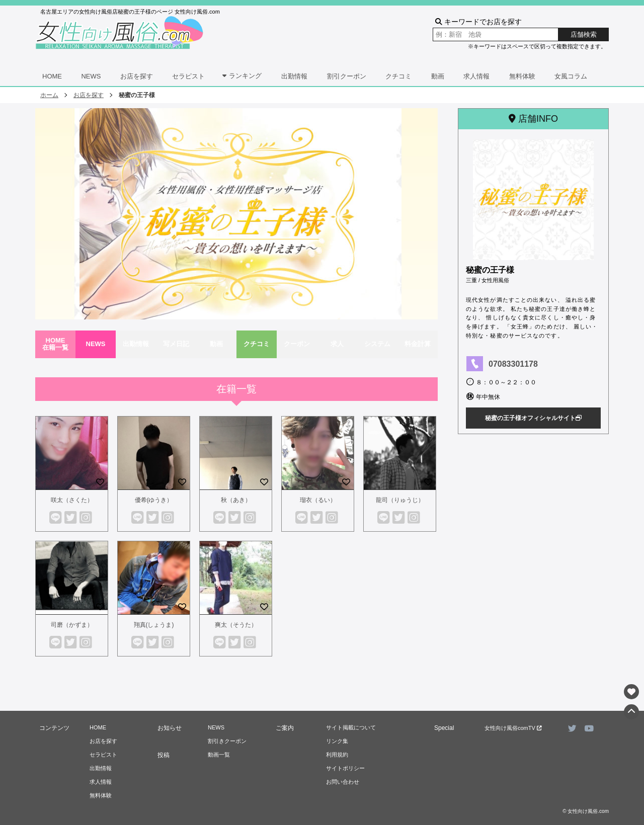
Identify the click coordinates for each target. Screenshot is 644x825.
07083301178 (513, 364)
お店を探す (137, 76)
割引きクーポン (227, 741)
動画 (438, 76)
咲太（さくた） (72, 500)
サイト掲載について (351, 727)
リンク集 (337, 741)
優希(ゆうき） (154, 500)
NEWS (91, 76)
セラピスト (188, 76)
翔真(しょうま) (154, 625)
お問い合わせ (343, 782)
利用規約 (337, 755)
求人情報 (476, 76)
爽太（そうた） (236, 625)
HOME (52, 76)
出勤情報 (294, 76)
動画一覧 (219, 755)
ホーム (49, 95)
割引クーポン (347, 76)
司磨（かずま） (72, 625)
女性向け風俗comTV (513, 728)
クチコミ (398, 76)
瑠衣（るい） (318, 500)
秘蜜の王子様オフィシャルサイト (533, 418)
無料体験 (522, 76)
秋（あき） (236, 500)
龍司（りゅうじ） (400, 500)
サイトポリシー (345, 768)
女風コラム (571, 76)
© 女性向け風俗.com (586, 811)
